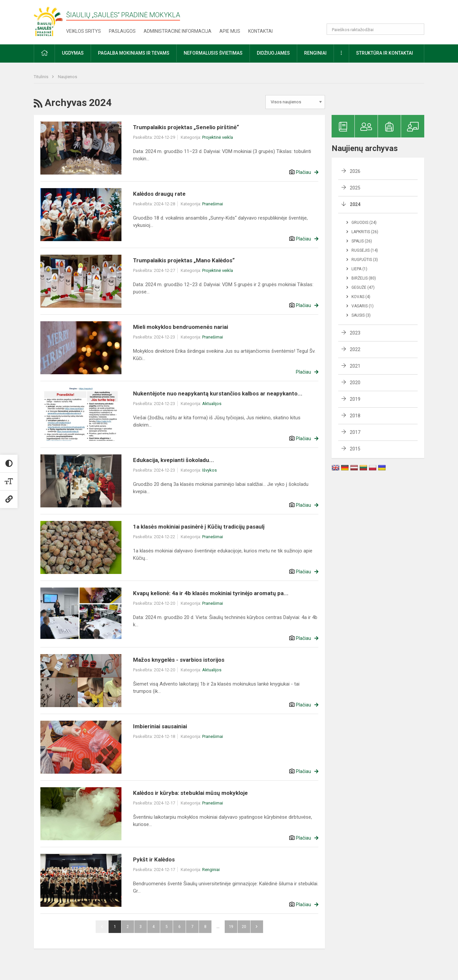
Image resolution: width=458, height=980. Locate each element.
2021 (355, 366)
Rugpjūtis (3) (365, 260)
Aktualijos (212, 404)
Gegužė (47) (363, 287)
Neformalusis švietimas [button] (213, 53)
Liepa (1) (359, 269)
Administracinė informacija (178, 31)
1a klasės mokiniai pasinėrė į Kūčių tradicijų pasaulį (199, 527)
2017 (355, 432)
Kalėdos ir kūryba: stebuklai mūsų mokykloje (190, 793)
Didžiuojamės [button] (273, 53)
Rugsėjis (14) (365, 250)
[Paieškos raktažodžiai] (375, 29)
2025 (355, 188)
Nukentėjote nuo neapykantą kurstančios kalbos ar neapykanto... (218, 393)
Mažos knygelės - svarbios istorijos (179, 660)
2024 (355, 204)
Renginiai (211, 870)
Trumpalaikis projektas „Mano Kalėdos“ (184, 260)
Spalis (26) (362, 241)
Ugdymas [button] (73, 53)
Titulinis (42, 77)
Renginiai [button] (315, 53)
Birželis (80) (364, 278)
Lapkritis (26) (365, 232)
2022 (355, 349)
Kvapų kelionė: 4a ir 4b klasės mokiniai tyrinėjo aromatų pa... (211, 593)
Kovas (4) (361, 297)
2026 (355, 171)
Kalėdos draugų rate (159, 194)
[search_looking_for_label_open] (417, 29)
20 (244, 927)
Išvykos (209, 470)
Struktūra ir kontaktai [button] (385, 53)
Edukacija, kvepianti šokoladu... (174, 460)
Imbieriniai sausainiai (160, 726)
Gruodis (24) (364, 223)
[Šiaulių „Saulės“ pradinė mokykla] (50, 21)
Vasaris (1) (363, 306)
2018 (355, 416)
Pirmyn (257, 927)
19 (231, 927)
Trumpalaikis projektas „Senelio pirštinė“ (186, 127)
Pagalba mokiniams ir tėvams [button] (134, 53)
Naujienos (68, 77)
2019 (355, 399)
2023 (355, 333)
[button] (379, 14)
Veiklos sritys (84, 31)
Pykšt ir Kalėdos (154, 859)
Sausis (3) (361, 315)
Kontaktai (260, 31)
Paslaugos (122, 31)
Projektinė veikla (218, 137)
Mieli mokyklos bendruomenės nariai (181, 327)
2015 (355, 449)
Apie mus (230, 31)
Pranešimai (213, 204)
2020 (355, 383)
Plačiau (303, 172)
